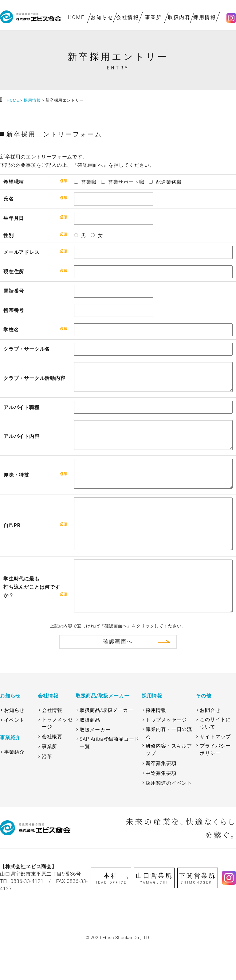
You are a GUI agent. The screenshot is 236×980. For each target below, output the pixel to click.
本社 (111, 911)
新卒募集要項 (161, 796)
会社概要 (52, 769)
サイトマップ (215, 769)
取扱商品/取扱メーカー (106, 742)
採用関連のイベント (169, 815)
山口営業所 (154, 911)
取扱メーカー (95, 762)
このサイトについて (215, 755)
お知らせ (102, 17)
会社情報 (128, 17)
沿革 (47, 789)
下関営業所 (198, 911)
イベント (14, 752)
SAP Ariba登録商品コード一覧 (109, 775)
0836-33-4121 (27, 914)
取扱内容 (179, 17)
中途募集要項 (161, 805)
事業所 (153, 17)
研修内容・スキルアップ (169, 782)
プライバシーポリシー (215, 782)
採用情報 (205, 17)
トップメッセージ (57, 755)
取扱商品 (90, 752)
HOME (76, 17)
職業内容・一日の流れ (169, 765)
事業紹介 (14, 784)
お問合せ (210, 742)
